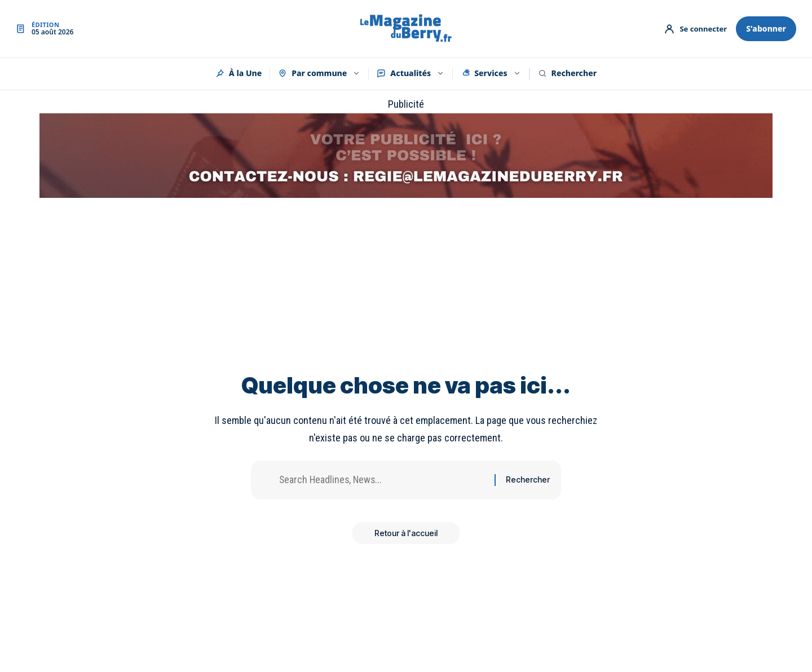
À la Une (239, 73)
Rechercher (568, 73)
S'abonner (766, 28)
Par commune (319, 73)
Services (491, 73)
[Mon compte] (695, 29)
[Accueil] (406, 29)
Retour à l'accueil (406, 533)
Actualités (411, 73)
